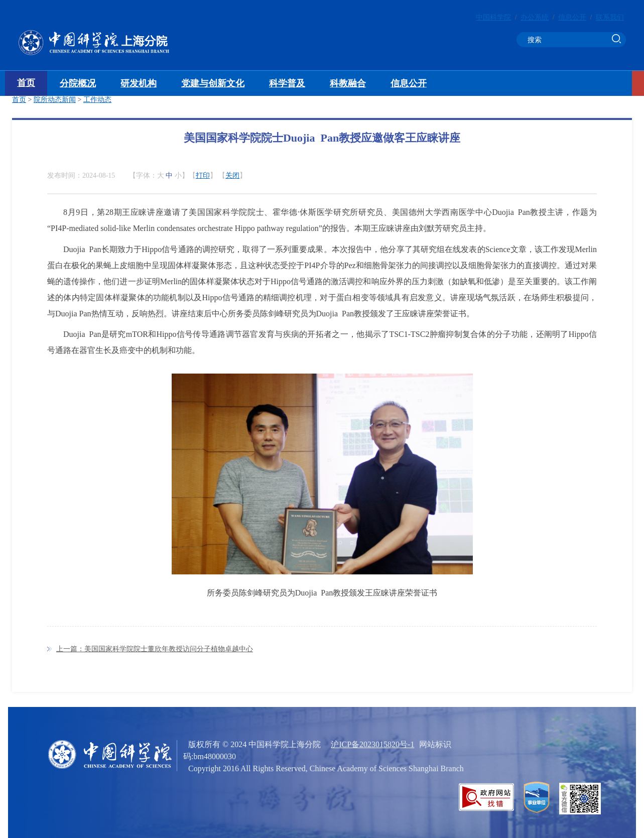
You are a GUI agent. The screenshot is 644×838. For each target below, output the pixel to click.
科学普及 (287, 83)
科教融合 (348, 83)
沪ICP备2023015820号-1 (372, 744)
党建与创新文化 (213, 83)
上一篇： (155, 649)
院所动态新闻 (55, 100)
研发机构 (139, 83)
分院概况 (78, 83)
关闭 (232, 175)
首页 (26, 83)
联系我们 (610, 17)
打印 (203, 175)
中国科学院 (493, 17)
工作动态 (97, 100)
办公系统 (535, 17)
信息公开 (572, 17)
